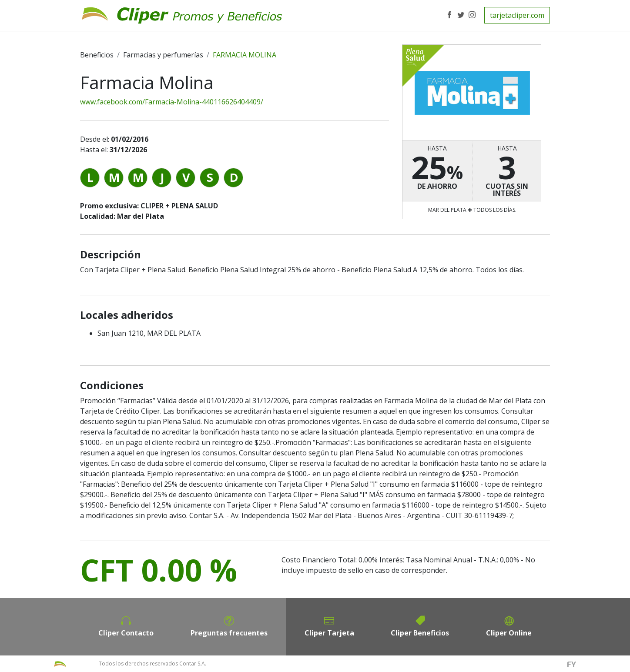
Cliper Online (509, 633)
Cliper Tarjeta (329, 633)
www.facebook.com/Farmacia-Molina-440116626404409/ (172, 102)
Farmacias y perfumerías (163, 55)
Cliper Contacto (126, 633)
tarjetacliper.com (517, 15)
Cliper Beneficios (420, 633)
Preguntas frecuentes (229, 633)
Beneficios (97, 55)
